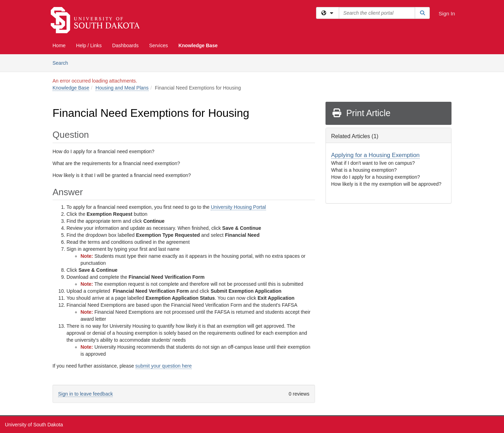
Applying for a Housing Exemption (375, 155)
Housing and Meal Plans (122, 88)
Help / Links (89, 45)
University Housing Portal (238, 207)
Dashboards (126, 45)
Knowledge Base (198, 45)
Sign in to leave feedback (85, 394)
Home (59, 45)
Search (63, 62)
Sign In (447, 13)
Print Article (361, 113)
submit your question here (164, 366)
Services (159, 45)
